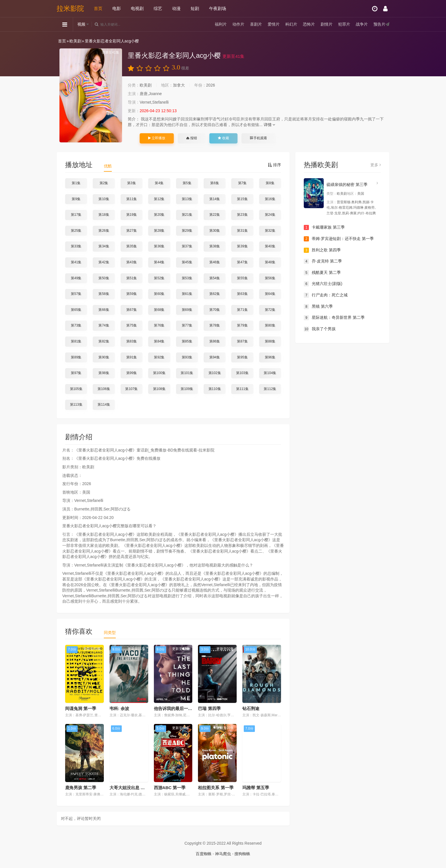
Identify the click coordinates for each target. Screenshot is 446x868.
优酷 (108, 166)
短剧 (195, 8)
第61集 (187, 294)
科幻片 (291, 24)
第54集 (215, 278)
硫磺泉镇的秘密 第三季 (347, 184)
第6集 (215, 183)
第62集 (215, 294)
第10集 (104, 199)
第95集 (242, 357)
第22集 (215, 215)
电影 (117, 8)
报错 (192, 138)
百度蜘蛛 (204, 854)
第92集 (159, 357)
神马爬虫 (223, 854)
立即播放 (157, 138)
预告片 (379, 24)
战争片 (362, 24)
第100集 (159, 373)
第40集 (270, 246)
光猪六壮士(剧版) (323, 284)
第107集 (131, 389)
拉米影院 (70, 8)
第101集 (187, 373)
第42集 (104, 262)
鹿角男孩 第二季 (81, 788)
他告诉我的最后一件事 (175, 708)
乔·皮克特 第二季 (323, 261)
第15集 (242, 199)
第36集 (159, 246)
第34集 (104, 246)
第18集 (104, 215)
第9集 (76, 199)
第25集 (76, 231)
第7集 (242, 183)
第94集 (215, 357)
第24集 (270, 215)
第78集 (215, 325)
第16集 (270, 199)
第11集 (132, 199)
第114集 (104, 405)
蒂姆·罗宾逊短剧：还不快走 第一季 (339, 239)
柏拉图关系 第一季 (216, 788)
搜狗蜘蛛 (242, 854)
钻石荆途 (251, 708)
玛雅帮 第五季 (256, 788)
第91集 (132, 357)
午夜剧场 (218, 8)
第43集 (132, 262)
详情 (270, 125)
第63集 (242, 294)
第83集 (132, 341)
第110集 (215, 389)
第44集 (159, 262)
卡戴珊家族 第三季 (324, 227)
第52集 (159, 278)
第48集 (270, 262)
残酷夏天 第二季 (322, 273)
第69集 (187, 310)
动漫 (176, 8)
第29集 (187, 231)
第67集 (132, 310)
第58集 (104, 294)
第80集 (270, 325)
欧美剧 (75, 41)
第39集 (242, 246)
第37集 (187, 246)
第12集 (159, 199)
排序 (274, 165)
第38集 (215, 246)
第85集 (187, 341)
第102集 (215, 373)
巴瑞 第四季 (209, 708)
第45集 (187, 262)
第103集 (242, 373)
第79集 (242, 325)
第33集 (76, 246)
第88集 (270, 341)
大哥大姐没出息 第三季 (131, 788)
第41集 (76, 262)
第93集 (187, 357)
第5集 (187, 183)
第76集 (159, 325)
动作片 (238, 24)
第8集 (270, 183)
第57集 (76, 294)
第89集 (76, 357)
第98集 (104, 373)
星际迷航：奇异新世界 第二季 (334, 318)
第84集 (159, 341)
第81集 (76, 341)
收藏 (223, 138)
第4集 (159, 183)
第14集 (215, 199)
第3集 (132, 183)
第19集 (132, 215)
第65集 (76, 310)
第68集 (159, 310)
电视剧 (137, 8)
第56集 (270, 278)
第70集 (215, 310)
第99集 (132, 373)
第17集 (76, 215)
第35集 (132, 246)
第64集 (270, 294)
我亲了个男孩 (320, 329)
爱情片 (274, 24)
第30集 (215, 231)
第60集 (159, 294)
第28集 (159, 231)
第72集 (270, 310)
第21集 (187, 215)
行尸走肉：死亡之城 (326, 295)
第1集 (76, 183)
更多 (376, 165)
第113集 (76, 405)
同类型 (110, 633)
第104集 (270, 373)
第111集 (242, 389)
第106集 (104, 389)
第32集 (270, 231)
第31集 (242, 231)
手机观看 (259, 138)
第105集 (76, 389)
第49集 (76, 278)
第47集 (242, 262)
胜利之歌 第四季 (322, 250)
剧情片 (327, 24)
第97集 (76, 373)
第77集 (187, 325)
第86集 (215, 341)
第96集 (270, 357)
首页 (98, 8)
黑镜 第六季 (318, 307)
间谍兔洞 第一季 (81, 708)
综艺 (158, 8)
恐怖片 (309, 24)
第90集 (104, 357)
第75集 (132, 325)
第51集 (132, 278)
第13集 (187, 199)
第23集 (242, 215)
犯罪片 (344, 24)
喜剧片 (256, 24)
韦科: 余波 (119, 708)
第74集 (104, 325)
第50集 (104, 278)
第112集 (270, 389)
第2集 (104, 183)
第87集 (242, 341)
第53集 (187, 278)
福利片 (221, 24)
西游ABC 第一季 (170, 788)
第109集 (187, 389)
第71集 (242, 310)
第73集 (76, 325)
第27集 (132, 231)
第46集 (215, 262)
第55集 (242, 278)
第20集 (159, 215)
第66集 (104, 310)
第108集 (159, 389)
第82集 (104, 341)
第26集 (104, 231)
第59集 (132, 294)
